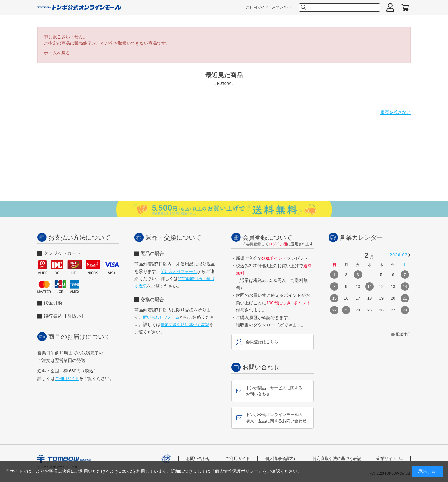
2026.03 (399, 255)
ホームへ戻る (57, 53)
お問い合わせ (283, 7)
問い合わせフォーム (179, 271)
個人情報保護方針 (281, 459)
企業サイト (390, 459)
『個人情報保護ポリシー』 (236, 471)
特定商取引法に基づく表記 (185, 325)
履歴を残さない (395, 112)
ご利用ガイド (257, 7)
